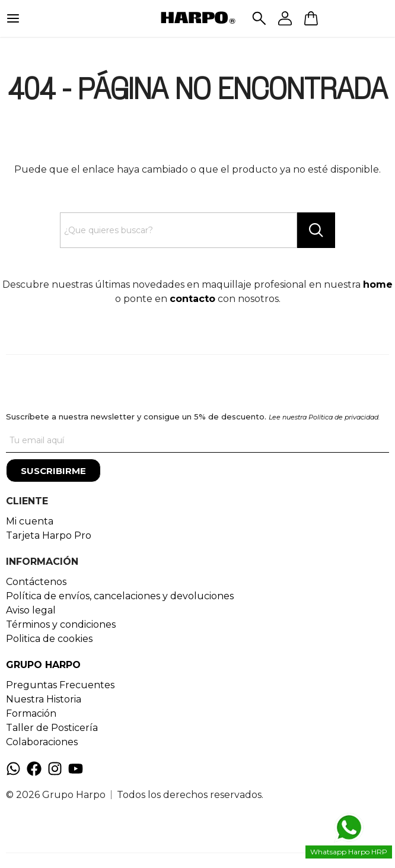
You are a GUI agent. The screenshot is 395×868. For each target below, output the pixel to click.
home (378, 284)
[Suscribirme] (53, 470)
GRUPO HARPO (43, 665)
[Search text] (179, 230)
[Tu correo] (197, 441)
